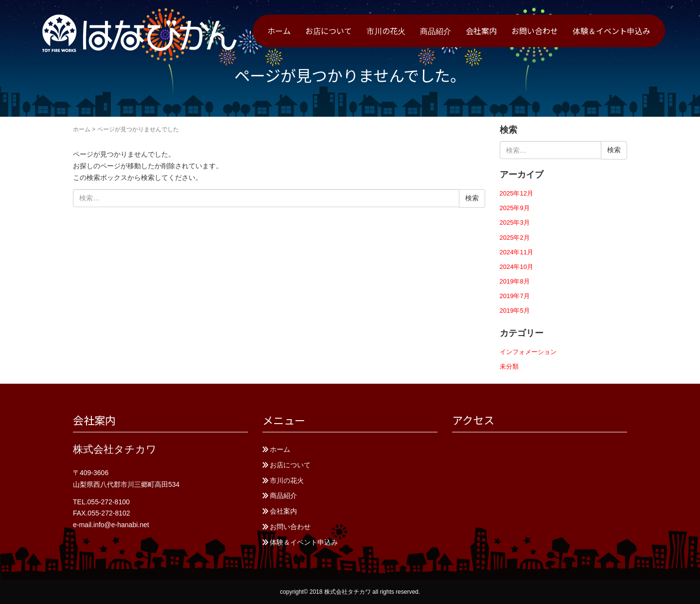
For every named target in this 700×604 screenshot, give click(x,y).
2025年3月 (515, 222)
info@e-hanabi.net (121, 525)
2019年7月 (515, 296)
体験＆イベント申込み (612, 31)
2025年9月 (515, 208)
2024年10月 (516, 267)
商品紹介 (436, 31)
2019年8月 (515, 281)
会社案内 (481, 31)
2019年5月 (515, 311)
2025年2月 (515, 238)
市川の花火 (386, 31)
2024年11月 (516, 252)
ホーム (279, 31)
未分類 (509, 366)
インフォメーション (528, 352)
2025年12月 (516, 193)
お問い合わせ (535, 31)
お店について (329, 31)
